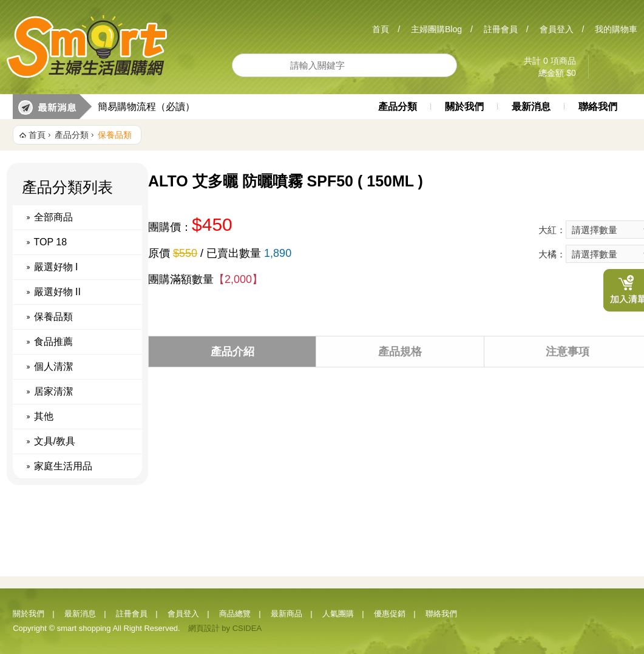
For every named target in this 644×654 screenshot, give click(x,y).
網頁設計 (204, 628)
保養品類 (115, 135)
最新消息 (531, 107)
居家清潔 (53, 391)
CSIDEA (247, 628)
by (226, 628)
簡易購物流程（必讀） (146, 107)
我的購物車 (616, 29)
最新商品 (286, 614)
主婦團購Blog (436, 29)
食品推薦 (53, 342)
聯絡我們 (598, 107)
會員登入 (557, 29)
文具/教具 (55, 441)
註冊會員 (501, 29)
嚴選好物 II (57, 292)
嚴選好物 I (56, 267)
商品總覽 (235, 614)
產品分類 (398, 107)
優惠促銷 (390, 614)
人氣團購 (338, 614)
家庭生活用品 (63, 466)
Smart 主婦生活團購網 (87, 47)
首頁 (381, 29)
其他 (44, 416)
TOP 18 (51, 242)
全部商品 (53, 217)
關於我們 (464, 107)
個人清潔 (53, 366)
